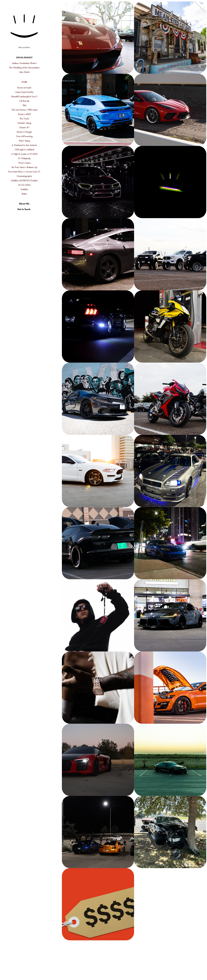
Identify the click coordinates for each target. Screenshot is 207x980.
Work (24, 82)
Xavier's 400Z (24, 114)
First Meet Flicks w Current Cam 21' (24, 172)
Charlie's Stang (24, 123)
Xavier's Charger (24, 132)
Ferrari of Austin (24, 88)
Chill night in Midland (24, 150)
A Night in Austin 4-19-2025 (24, 154)
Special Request (24, 58)
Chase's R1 (24, 127)
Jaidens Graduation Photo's (24, 63)
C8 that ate (24, 101)
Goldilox (24, 189)
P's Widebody (24, 158)
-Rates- (24, 194)
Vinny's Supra (24, 163)
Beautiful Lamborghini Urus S (24, 96)
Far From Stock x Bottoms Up (24, 167)
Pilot (24, 105)
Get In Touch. (24, 209)
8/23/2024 (24, 185)
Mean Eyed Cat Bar (24, 92)
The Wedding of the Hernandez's (24, 68)
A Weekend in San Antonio (24, 145)
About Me (24, 204)
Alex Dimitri (24, 72)
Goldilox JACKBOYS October (24, 180)
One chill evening (24, 136)
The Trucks (24, 119)
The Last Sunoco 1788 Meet (24, 110)
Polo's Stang (24, 141)
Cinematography (24, 176)
